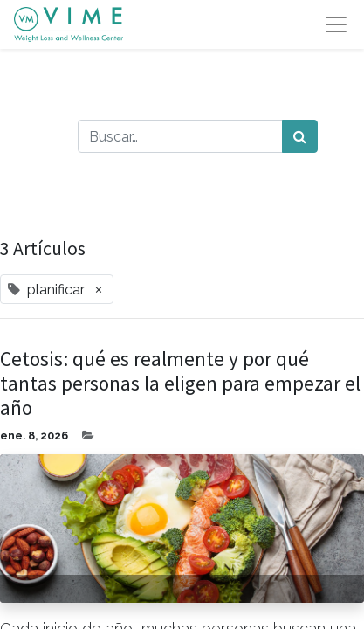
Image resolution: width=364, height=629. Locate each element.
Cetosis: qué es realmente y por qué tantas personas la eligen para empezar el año (180, 384)
